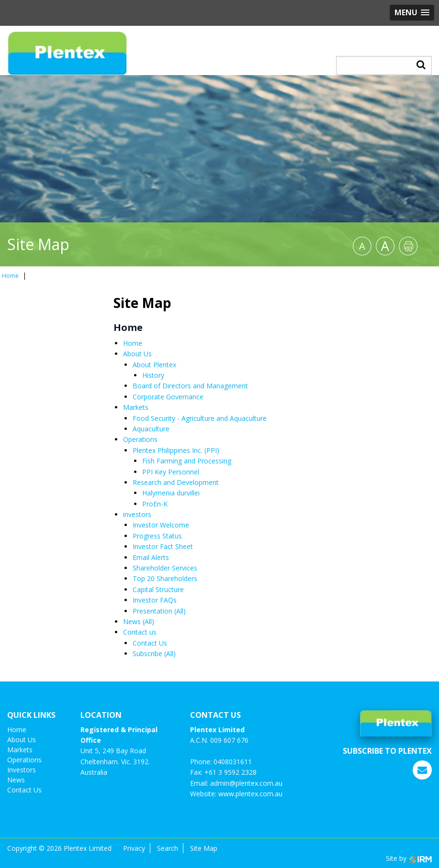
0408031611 (233, 762)
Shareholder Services (165, 568)
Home (133, 343)
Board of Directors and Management (190, 386)
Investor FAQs (155, 600)
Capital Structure (158, 589)
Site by (409, 858)
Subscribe (147, 654)
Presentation (152, 611)
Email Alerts (151, 557)
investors (137, 514)
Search (168, 848)
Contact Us (150, 643)
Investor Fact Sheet (163, 546)
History (153, 375)
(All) (180, 611)
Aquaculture (151, 429)
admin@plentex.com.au (246, 783)
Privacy (134, 848)
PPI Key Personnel (171, 472)
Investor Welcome (161, 525)
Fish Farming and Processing (187, 461)
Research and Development (176, 482)
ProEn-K (155, 504)
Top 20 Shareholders (165, 578)
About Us (137, 354)
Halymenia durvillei (171, 493)
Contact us (140, 632)
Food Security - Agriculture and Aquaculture (200, 418)
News (132, 621)
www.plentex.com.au (250, 794)
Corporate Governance (168, 397)
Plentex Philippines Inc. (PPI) (176, 450)
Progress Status (157, 536)
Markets (136, 407)
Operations (140, 439)
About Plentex (154, 365)
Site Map (204, 848)
